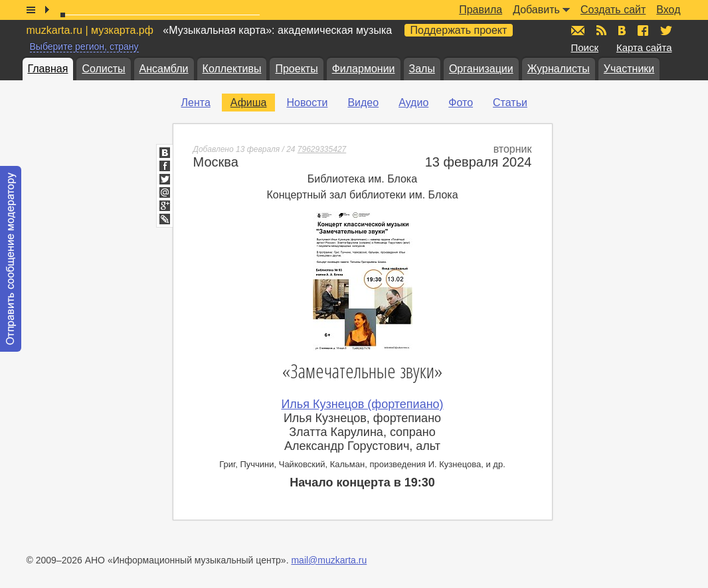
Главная (48, 69)
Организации (481, 69)
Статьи (510, 103)
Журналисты (559, 69)
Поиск (585, 47)
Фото (461, 103)
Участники (629, 69)
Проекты (296, 69)
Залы (422, 69)
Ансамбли (164, 69)
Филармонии (364, 69)
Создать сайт (613, 10)
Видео (363, 103)
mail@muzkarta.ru (329, 560)
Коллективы (232, 69)
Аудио (413, 103)
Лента (196, 103)
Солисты (103, 69)
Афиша (249, 103)
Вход (668, 10)
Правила (481, 10)
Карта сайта (644, 47)
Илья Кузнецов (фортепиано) (362, 404)
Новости (307, 103)
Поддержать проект (459, 30)
